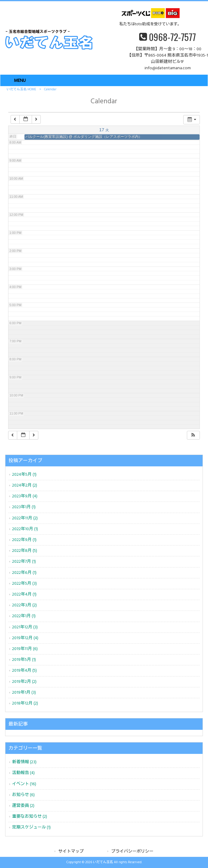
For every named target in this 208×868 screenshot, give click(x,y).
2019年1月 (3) (24, 693)
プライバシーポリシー (132, 852)
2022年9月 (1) (24, 540)
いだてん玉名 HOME (21, 89)
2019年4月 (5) (24, 671)
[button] (193, 435)
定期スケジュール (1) (31, 828)
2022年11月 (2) (25, 518)
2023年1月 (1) (24, 507)
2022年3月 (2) (24, 605)
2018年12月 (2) (25, 703)
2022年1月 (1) (24, 616)
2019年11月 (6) (25, 649)
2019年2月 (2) (24, 682)
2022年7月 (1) (24, 562)
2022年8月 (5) (25, 551)
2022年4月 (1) (24, 594)
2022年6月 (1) (24, 573)
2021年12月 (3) (25, 627)
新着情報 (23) (24, 762)
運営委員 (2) (23, 806)
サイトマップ (71, 852)
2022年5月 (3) (24, 584)
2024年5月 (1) (24, 475)
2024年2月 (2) (25, 485)
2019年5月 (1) (24, 660)
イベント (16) (24, 784)
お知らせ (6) (23, 795)
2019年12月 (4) (25, 638)
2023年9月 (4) (25, 496)
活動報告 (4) (23, 773)
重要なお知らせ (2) (30, 817)
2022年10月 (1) (25, 529)
